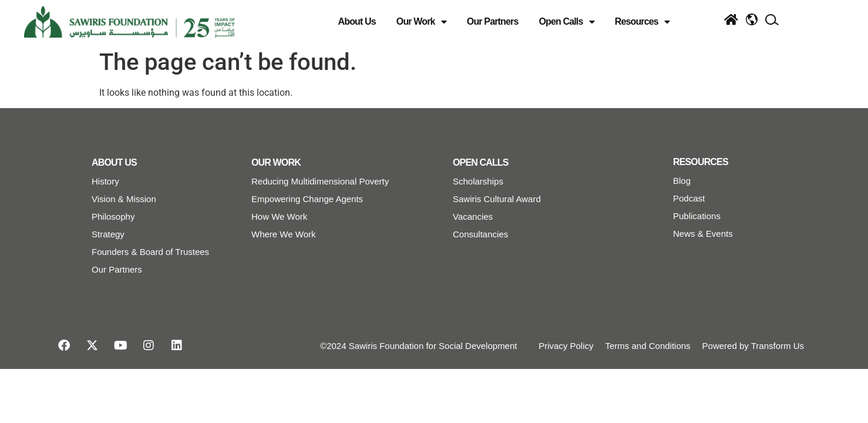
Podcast (689, 198)
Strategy (108, 234)
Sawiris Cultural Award (497, 199)
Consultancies (480, 234)
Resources (642, 22)
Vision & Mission (124, 199)
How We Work (279, 216)
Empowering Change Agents (307, 199)
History (105, 181)
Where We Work (283, 234)
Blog (682, 181)
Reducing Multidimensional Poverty (320, 181)
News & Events (703, 234)
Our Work (421, 22)
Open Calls (566, 22)
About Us (357, 21)
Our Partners (493, 21)
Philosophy (113, 216)
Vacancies (473, 216)
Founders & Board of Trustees (150, 252)
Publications (697, 216)
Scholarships (478, 181)
